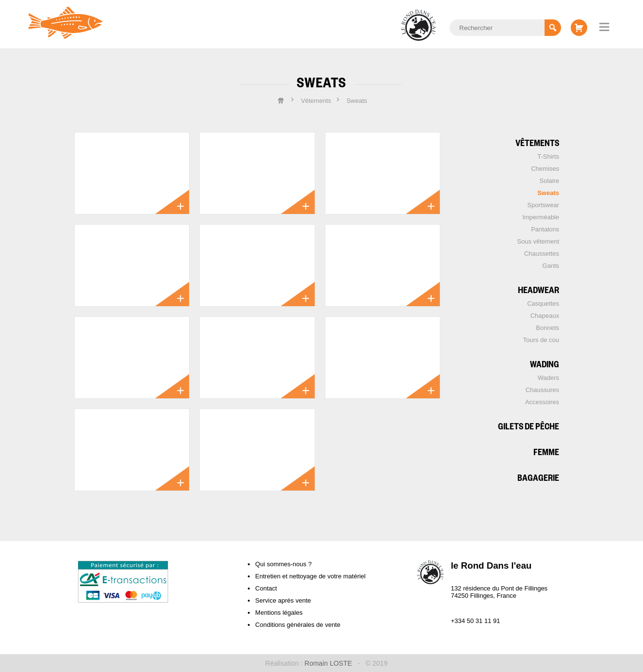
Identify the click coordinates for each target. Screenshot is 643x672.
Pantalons (545, 229)
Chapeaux (545, 316)
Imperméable (541, 217)
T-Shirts (548, 156)
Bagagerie (538, 477)
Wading (545, 364)
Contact (266, 588)
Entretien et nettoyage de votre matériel (310, 576)
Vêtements (537, 142)
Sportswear (543, 205)
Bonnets (547, 328)
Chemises (545, 169)
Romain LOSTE (328, 663)
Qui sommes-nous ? (283, 564)
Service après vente (283, 600)
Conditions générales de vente (298, 625)
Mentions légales (279, 613)
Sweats (548, 193)
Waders (548, 378)
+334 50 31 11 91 (476, 621)
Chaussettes (542, 254)
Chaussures (542, 390)
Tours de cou (541, 340)
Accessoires (542, 402)
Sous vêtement (538, 241)
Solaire (549, 181)
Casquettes (543, 303)
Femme (546, 451)
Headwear (539, 289)
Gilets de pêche (529, 426)
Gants (551, 266)
